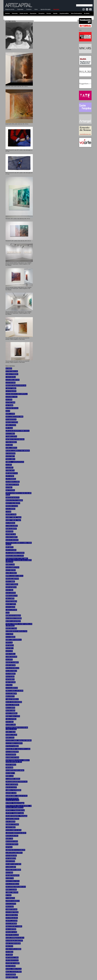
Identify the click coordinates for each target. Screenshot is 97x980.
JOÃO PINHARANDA (12, 918)
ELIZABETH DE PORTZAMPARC (15, 770)
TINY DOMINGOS (11, 858)
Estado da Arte (24, 13)
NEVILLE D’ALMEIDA (12, 746)
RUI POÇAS (9, 685)
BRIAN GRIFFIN (10, 708)
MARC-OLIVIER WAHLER (13, 943)
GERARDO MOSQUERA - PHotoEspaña (16, 816)
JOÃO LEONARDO (11, 550)
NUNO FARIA (10, 722)
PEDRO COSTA (10, 738)
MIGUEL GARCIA (11, 604)
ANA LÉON (9, 400)
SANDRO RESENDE (11, 657)
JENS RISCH (9, 445)
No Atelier (87, 13)
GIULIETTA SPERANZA (12, 819)
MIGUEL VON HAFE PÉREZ (14, 972)
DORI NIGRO (9, 531)
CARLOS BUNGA (11, 377)
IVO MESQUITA (10, 898)
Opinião (55, 13)
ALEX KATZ (9, 651)
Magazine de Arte (10, 9)
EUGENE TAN (10, 878)
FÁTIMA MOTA (10, 470)
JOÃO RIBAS (9, 952)
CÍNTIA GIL (9, 643)
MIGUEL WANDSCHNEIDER (14, 702)
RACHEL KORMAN (11, 573)
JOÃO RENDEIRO (11, 975)
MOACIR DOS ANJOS (12, 841)
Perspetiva (42, 13)
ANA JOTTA (9, 660)
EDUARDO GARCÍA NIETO (13, 864)
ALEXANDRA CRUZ (11, 397)
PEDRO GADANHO (11, 890)
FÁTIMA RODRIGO (11, 442)
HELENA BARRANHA (12, 836)
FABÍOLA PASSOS (11, 425)
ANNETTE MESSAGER (12, 935)
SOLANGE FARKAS (11, 671)
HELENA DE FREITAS (12, 844)
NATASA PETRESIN (11, 924)
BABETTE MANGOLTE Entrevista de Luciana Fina (12, 799)
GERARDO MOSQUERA (12, 875)
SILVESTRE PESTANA (12, 408)
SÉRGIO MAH (10, 907)
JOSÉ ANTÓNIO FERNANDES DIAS (16, 887)
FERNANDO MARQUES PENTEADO (16, 385)
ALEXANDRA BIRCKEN (13, 380)
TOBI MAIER (9, 767)
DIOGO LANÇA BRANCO (13, 503)
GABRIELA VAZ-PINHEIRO (13, 790)
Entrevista (15, 13)
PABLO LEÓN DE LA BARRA (14, 926)
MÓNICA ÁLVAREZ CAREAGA (14, 576)
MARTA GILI (9, 839)
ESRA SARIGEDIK (11, 929)
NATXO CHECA (10, 456)
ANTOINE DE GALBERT (13, 963)
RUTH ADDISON (10, 822)
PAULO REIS (9, 873)
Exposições (33, 13)
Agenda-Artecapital (46, 9)
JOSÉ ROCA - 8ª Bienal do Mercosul (15, 810)
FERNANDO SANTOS (12, 422)
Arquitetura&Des (64, 13)
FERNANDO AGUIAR (12, 506)
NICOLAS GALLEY (11, 787)
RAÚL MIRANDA (11, 570)
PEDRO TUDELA (10, 654)
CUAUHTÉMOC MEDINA (13, 779)
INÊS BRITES (9, 547)
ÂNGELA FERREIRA (12, 713)
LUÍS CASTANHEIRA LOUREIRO (15, 553)
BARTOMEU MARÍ (11, 793)
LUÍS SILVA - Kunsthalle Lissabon (15, 813)
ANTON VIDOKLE (11, 765)
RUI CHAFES (9, 634)
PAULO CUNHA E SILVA (13, 881)
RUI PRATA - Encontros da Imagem (15, 803)
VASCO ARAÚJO (10, 607)
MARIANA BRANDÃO (12, 540)
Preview (49, 13)
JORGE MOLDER (11, 682)
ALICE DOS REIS (11, 383)
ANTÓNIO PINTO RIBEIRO (13, 870)
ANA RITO (9, 465)
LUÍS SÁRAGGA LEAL (12, 960)
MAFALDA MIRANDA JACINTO (15, 556)
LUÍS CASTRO (10, 476)
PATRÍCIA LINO (10, 565)
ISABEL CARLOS (11, 732)
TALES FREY (9, 468)
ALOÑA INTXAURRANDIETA (14, 853)
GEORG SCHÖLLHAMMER (13, 949)
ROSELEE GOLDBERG (12, 662)
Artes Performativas (76, 13)
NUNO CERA (9, 590)
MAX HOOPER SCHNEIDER (14, 618)
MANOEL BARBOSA (12, 537)
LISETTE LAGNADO (12, 921)
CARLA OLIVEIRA (11, 719)
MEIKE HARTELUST (12, 596)
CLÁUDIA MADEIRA (12, 526)
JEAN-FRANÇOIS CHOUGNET (14, 941)
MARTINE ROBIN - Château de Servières (17, 796)
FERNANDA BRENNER (12, 579)
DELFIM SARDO (10, 711)
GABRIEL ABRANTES (12, 892)
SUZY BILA (9, 487)
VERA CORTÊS (10, 599)
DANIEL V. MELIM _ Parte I (13, 520)
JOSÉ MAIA (9, 847)
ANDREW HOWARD (11, 909)
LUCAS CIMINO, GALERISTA (14, 743)
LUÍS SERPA (9, 955)
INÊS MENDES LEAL (12, 473)
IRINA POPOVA (10, 696)
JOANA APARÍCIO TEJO (12, 567)
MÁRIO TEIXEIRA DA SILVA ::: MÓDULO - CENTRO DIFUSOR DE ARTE (18, 761)
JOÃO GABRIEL (10, 582)
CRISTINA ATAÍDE (11, 514)
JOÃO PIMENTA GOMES (13, 482)
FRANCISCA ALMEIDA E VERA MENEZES (18, 451)
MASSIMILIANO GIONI (12, 757)
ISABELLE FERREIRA (12, 374)
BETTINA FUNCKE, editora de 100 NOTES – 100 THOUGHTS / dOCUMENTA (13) (19, 807)
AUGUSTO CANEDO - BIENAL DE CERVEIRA (19, 740)
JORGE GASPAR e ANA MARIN (14, 691)
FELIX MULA (10, 648)
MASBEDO (9, 368)
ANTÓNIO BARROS (11, 601)
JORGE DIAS (9, 946)
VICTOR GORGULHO (12, 371)
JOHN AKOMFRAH (11, 587)
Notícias (8, 13)
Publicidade (20, 9)
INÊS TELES (9, 428)
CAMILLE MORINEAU (12, 699)
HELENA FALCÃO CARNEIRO (14, 500)
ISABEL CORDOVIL (11, 448)
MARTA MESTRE (11, 665)
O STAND (8, 512)
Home (36, 9)
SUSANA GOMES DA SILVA (14, 830)
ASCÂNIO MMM (10, 402)
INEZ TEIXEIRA (10, 490)
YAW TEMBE (9, 405)
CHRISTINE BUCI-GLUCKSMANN (15, 850)
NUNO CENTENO (11, 593)
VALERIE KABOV (11, 867)
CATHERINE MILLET (12, 915)
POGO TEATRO (10, 677)
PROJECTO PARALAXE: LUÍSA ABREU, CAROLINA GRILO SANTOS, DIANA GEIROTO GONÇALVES (19, 560)
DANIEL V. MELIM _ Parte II (14, 517)
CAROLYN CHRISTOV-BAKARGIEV (16, 833)
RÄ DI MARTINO (11, 453)
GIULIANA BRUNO (11, 694)
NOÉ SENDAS (10, 645)
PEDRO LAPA (10, 776)
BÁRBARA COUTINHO (12, 824)
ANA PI (8, 411)
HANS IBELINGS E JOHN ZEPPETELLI (17, 394)
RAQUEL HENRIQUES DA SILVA (15, 938)
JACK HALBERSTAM (12, 688)
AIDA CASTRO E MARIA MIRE (14, 417)
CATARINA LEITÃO (11, 436)
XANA (8, 613)
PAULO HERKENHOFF (12, 752)
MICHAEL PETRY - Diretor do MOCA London (18, 749)
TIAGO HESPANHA (11, 856)
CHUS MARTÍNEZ (11, 755)
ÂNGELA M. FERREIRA (12, 705)
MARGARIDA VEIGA (12, 977)
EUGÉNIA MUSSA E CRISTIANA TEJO (16, 631)
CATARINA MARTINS (12, 784)
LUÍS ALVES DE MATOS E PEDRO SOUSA (18, 431)
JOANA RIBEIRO (10, 509)
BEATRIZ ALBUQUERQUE (13, 621)
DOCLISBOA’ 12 (10, 773)
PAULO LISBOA (10, 434)
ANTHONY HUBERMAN (13, 901)
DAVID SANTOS (10, 861)
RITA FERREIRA (10, 523)
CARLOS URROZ (11, 827)
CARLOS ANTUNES (11, 610)
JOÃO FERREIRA (11, 674)
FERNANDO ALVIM (11, 932)
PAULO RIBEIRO (10, 637)
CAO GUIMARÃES (11, 391)
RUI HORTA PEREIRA (12, 584)
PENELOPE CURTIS (11, 628)
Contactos (29, 9)
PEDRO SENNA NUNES (12, 485)
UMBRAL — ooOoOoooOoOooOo (15, 462)
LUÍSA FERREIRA (11, 479)
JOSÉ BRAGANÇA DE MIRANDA (15, 439)
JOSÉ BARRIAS (10, 679)
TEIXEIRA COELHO (11, 735)
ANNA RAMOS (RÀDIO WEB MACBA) (17, 782)
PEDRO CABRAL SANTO (13, 716)
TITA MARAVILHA (11, 419)
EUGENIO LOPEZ (11, 725)
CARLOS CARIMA (11, 388)
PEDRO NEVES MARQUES (13, 616)
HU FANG (8, 895)
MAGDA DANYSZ (11, 904)
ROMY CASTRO (10, 414)
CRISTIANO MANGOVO (13, 497)
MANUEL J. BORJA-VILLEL (14, 969)
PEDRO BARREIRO (11, 529)
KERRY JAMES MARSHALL (14, 640)
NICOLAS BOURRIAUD (12, 668)
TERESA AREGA (10, 459)
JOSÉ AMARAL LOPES (12, 958)
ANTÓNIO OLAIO (11, 534)
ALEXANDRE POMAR (12, 912)
